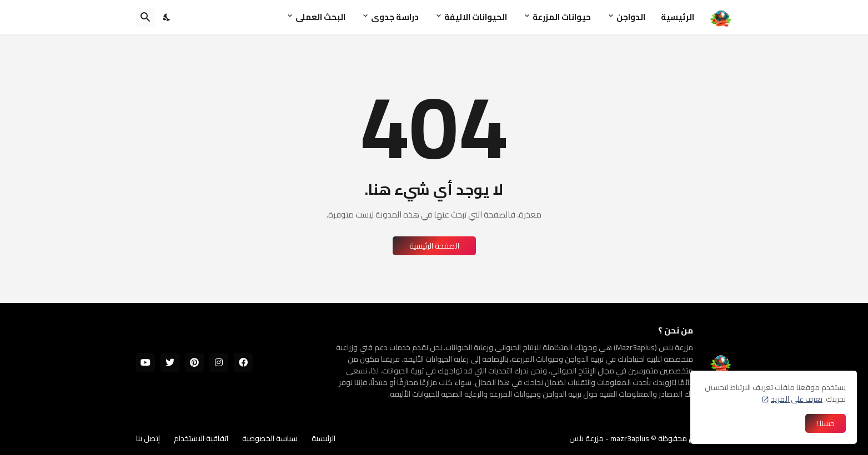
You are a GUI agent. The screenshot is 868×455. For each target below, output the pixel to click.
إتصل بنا (148, 438)
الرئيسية (678, 17)
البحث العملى (320, 17)
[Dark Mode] (167, 17)
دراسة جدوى (395, 17)
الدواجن (631, 17)
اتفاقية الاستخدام (201, 438)
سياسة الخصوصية (270, 438)
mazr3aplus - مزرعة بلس (609, 438)
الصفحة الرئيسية (434, 246)
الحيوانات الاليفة (476, 17)
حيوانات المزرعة (562, 17)
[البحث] (145, 17)
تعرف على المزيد (797, 399)
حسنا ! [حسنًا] (826, 423)
